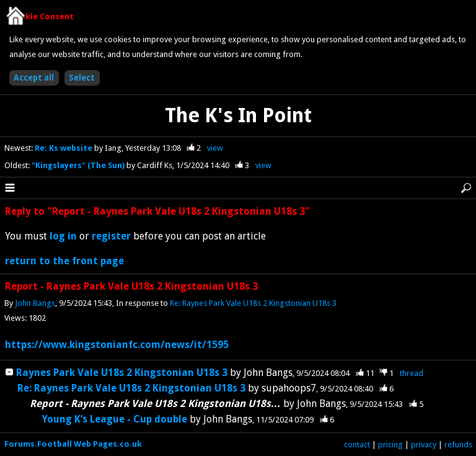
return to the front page (64, 261)
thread (412, 373)
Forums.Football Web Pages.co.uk (73, 444)
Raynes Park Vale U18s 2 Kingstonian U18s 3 (122, 373)
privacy (424, 445)
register (111, 236)
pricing (390, 445)
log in (63, 236)
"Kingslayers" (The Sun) (79, 165)
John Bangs (35, 303)
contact (357, 445)
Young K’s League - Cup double (116, 419)
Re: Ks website (64, 148)
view (215, 148)
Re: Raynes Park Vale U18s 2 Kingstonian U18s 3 (253, 303)
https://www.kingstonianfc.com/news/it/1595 (117, 345)
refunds (458, 445)
